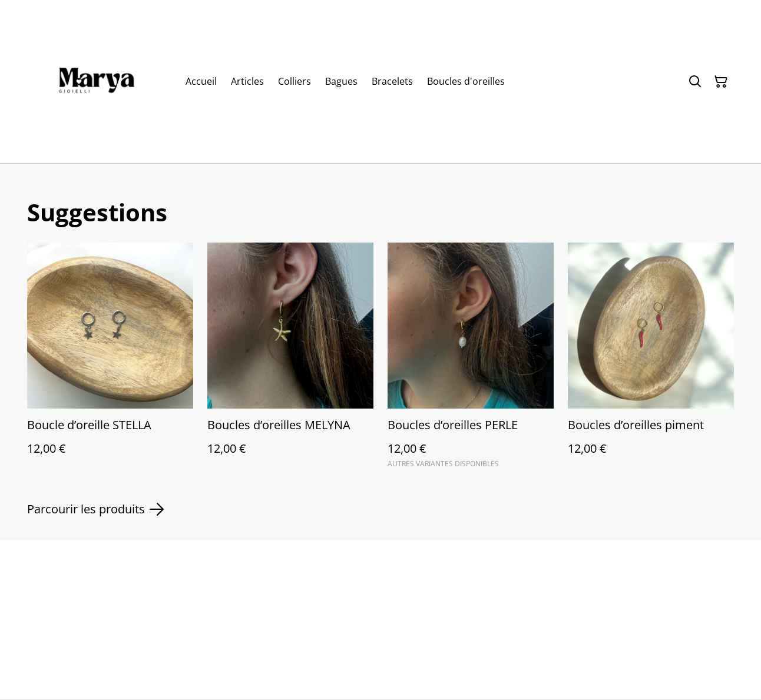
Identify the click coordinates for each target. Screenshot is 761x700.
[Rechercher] (695, 82)
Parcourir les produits (95, 509)
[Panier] (721, 82)
